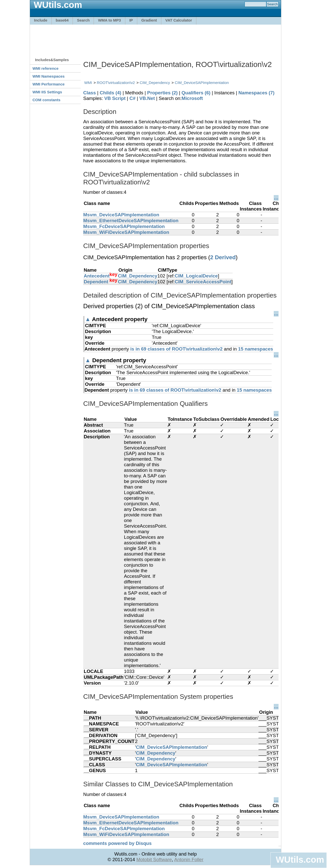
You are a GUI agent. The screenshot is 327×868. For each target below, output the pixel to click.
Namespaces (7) (256, 93)
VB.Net (147, 98)
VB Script (115, 98)
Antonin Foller (189, 860)
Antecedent (97, 276)
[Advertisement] (156, 39)
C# (132, 98)
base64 (62, 20)
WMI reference (46, 68)
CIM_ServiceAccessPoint (203, 282)
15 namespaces (256, 349)
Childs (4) (110, 93)
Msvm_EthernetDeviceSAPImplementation (131, 221)
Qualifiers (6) (196, 93)
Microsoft (192, 98)
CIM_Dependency (155, 83)
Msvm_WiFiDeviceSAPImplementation (126, 232)
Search (83, 20)
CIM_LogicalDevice (196, 276)
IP (131, 20)
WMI (88, 83)
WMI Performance (49, 84)
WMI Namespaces (49, 76)
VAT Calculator (179, 20)
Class (90, 93)
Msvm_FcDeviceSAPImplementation (124, 226)
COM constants (46, 100)
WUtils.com (300, 860)
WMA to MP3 (109, 20)
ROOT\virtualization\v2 (116, 83)
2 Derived (223, 257)
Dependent (96, 282)
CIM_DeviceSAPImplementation (202, 83)
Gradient (149, 20)
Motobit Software (154, 860)
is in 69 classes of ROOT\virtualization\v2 (176, 349)
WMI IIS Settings (47, 92)
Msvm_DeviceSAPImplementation (121, 215)
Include (41, 20)
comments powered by (117, 843)
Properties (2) (162, 93)
